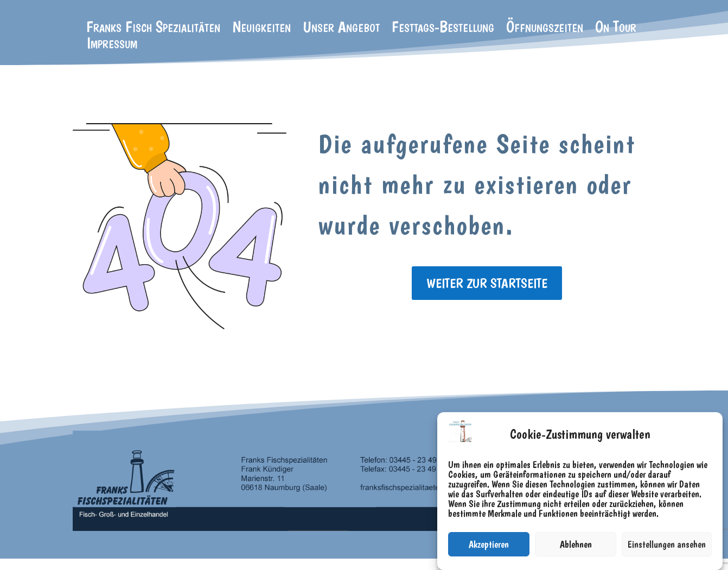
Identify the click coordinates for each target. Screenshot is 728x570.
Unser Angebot (341, 29)
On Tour (616, 29)
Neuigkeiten (261, 29)
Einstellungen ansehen (667, 544)
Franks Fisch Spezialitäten (153, 29)
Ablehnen (576, 544)
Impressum (112, 45)
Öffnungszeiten (545, 29)
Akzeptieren (489, 544)
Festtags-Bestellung (443, 29)
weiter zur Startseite (487, 283)
